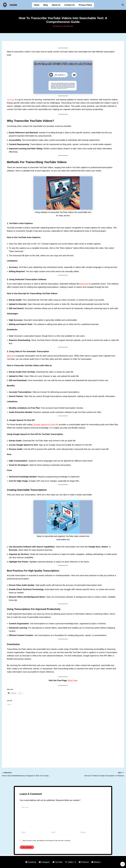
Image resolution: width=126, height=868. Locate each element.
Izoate (13, 5)
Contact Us (70, 5)
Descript (84, 284)
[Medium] (97, 862)
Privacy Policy (85, 5)
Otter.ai (10, 356)
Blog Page (73, 680)
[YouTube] (57, 862)
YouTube (11, 100)
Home (37, 5)
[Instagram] (44, 862)
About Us (56, 5)
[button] (123, 5)
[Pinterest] (84, 862)
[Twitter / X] (71, 862)
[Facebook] (30, 862)
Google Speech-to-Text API (46, 425)
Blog (46, 5)
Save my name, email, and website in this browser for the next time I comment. (47, 840)
